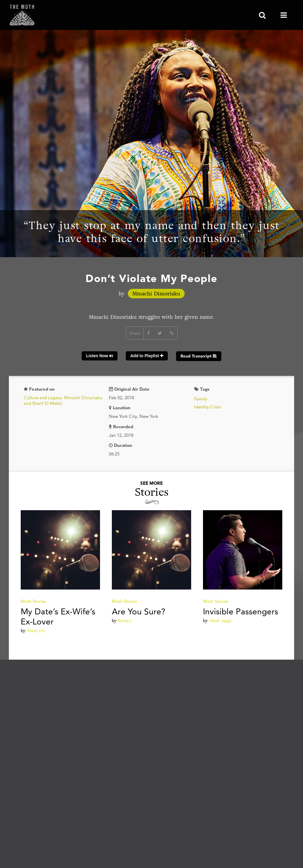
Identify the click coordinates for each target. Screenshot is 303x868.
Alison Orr (36, 631)
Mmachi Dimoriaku (156, 294)
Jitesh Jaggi (220, 621)
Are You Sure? (139, 611)
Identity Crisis (207, 407)
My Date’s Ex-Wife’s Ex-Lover (58, 616)
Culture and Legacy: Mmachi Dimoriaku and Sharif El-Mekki (63, 401)
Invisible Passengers (241, 611)
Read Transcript (199, 356)
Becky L (125, 621)
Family (201, 399)
